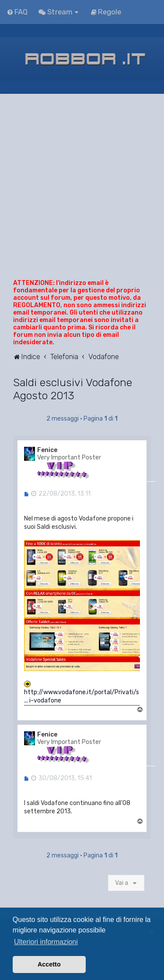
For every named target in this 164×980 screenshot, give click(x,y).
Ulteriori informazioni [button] (46, 942)
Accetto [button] (49, 964)
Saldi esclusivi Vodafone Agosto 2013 (73, 389)
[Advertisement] (82, 193)
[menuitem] (17, 12)
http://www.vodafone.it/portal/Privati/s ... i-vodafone (82, 697)
